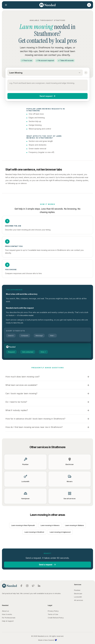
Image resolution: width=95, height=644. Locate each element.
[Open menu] (6, 5)
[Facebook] (21, 586)
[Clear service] (86, 73)
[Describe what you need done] (47, 85)
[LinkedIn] (39, 586)
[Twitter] (33, 586)
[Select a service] (45, 73)
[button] (89, 5)
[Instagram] (27, 586)
